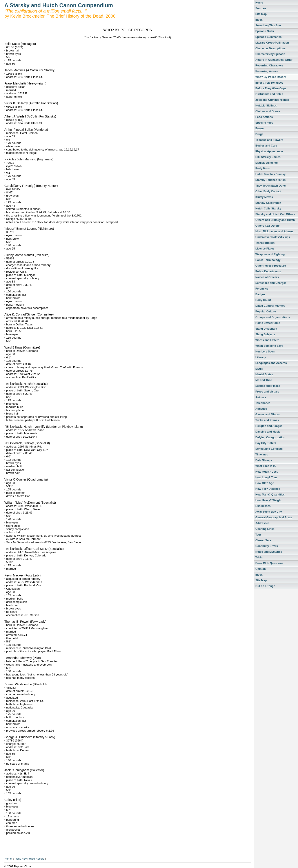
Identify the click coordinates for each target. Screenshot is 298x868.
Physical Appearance (269, 151)
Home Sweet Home (268, 323)
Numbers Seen (265, 352)
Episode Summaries (268, 37)
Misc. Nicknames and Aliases (274, 231)
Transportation (265, 243)
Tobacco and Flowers (269, 140)
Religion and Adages (269, 426)
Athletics (261, 409)
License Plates (265, 249)
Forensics (262, 289)
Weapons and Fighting (270, 254)
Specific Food (264, 123)
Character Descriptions (270, 48)
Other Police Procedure (271, 266)
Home (259, 3)
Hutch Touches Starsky (271, 174)
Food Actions (264, 117)
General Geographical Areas (274, 517)
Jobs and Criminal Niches (272, 100)
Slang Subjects (265, 334)
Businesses (263, 506)
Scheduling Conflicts (269, 449)
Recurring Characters (269, 66)
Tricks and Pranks (267, 420)
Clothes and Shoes (268, 111)
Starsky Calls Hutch (268, 203)
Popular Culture (266, 312)
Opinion (261, 569)
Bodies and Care (266, 146)
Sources (261, 8)
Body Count (263, 300)
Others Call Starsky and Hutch (275, 220)
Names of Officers (267, 277)
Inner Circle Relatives (269, 83)
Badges (260, 294)
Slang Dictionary (266, 329)
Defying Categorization (270, 437)
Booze (259, 128)
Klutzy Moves (264, 197)
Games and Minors (268, 415)
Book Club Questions (269, 563)
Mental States (264, 374)
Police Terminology (268, 260)
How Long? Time (266, 477)
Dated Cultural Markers (270, 306)
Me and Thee (264, 380)
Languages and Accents (271, 363)
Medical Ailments (266, 163)
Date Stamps (264, 460)
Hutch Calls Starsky (268, 209)
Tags (258, 535)
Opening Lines (265, 529)
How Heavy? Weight (268, 500)
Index (259, 20)
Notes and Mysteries (269, 552)
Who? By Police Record (271, 77)
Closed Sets (263, 540)
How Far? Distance (268, 489)
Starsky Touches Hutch (271, 180)
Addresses (262, 523)
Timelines (262, 455)
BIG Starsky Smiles (268, 157)
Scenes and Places (268, 386)
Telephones (263, 403)
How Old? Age (265, 483)
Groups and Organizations (273, 317)
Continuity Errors (267, 546)
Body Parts (263, 169)
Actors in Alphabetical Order (274, 60)
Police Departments (268, 272)
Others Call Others (267, 226)
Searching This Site (268, 26)
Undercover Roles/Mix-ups (273, 237)
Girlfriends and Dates (269, 94)
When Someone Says (269, 346)
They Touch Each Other (271, 186)
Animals (261, 397)
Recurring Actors (266, 71)
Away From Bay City (269, 512)
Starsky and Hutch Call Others (275, 214)
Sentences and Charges (271, 283)
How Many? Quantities (270, 495)
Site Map (261, 14)
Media (259, 369)
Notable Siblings (266, 106)
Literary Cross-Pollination (272, 43)
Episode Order (265, 31)
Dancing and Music (268, 432)
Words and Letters (267, 340)
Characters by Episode (270, 54)
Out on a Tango (265, 586)
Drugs (259, 134)
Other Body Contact (268, 191)
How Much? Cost (266, 472)
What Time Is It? (266, 466)
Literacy (261, 357)
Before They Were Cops (271, 88)
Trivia (259, 558)
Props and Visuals (267, 392)
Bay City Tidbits (266, 443)
